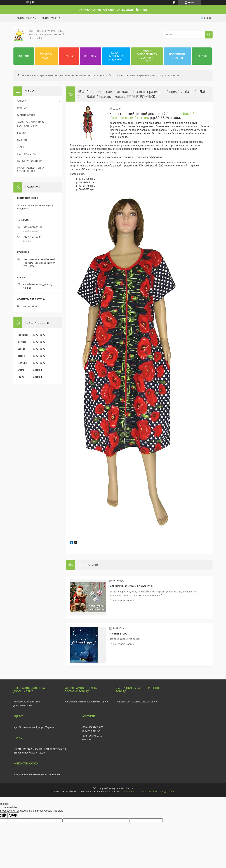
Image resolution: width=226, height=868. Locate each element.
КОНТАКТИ (90, 56)
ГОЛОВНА (24, 56)
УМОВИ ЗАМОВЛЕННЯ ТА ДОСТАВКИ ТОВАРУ (147, 56)
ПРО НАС (69, 56)
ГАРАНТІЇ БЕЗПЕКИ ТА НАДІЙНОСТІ (116, 56)
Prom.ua (129, 788)
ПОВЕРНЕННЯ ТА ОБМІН (177, 56)
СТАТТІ (21, 147)
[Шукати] (209, 35)
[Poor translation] (13, 815)
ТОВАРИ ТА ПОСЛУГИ (46, 56)
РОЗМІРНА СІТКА (26, 154)
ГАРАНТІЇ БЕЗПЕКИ (27, 115)
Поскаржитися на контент (135, 792)
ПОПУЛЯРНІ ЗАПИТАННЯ (30, 161)
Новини (27, 76)
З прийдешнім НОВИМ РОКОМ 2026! (131, 586)
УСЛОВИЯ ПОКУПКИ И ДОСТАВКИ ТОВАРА (86, 702)
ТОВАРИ (22, 101)
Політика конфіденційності (163, 792)
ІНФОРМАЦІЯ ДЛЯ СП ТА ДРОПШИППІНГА (30, 170)
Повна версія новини (122, 600)
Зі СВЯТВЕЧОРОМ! (120, 634)
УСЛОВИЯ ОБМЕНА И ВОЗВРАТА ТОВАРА (137, 702)
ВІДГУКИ (202, 56)
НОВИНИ (22, 140)
